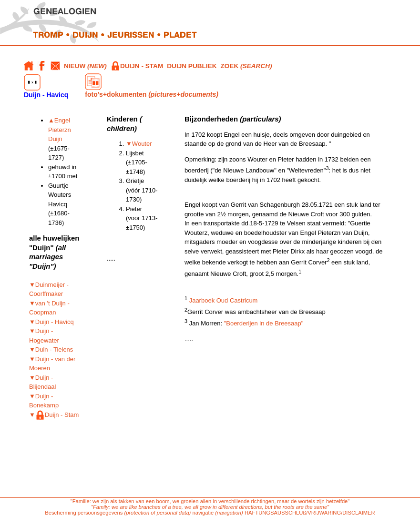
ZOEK (246, 66)
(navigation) (230, 513)
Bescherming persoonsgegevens (84, 513)
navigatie (203, 513)
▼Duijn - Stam (54, 415)
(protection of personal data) (157, 513)
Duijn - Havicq (46, 86)
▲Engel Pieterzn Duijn (60, 130)
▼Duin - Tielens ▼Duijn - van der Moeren (52, 359)
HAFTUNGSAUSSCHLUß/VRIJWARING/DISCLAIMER (310, 513)
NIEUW (85, 66)
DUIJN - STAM (137, 66)
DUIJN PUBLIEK (192, 66)
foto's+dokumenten (151, 86)
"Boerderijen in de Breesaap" (264, 323)
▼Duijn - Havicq (51, 322)
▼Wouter (139, 144)
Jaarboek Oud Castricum (224, 301)
